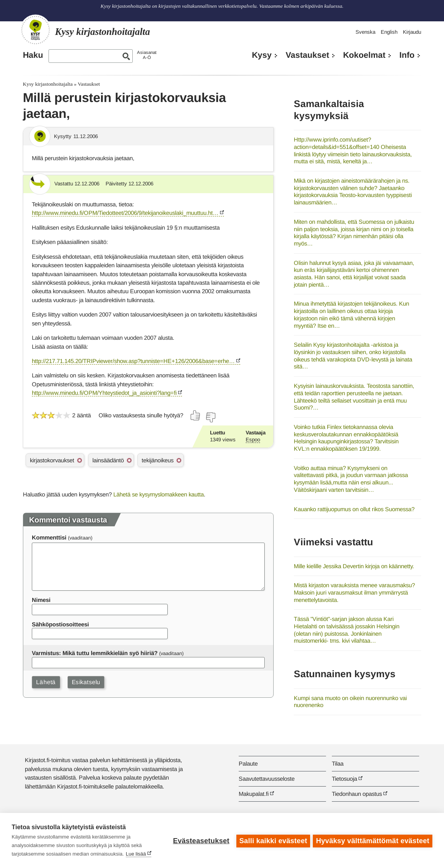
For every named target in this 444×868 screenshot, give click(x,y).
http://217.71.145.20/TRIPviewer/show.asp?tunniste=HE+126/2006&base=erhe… (133, 361)
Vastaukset (307, 55)
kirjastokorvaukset (52, 460)
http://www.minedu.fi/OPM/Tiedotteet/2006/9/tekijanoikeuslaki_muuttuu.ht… (125, 213)
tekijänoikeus (158, 460)
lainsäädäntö (108, 460)
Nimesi (41, 600)
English (389, 32)
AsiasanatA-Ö (147, 55)
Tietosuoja (344, 779)
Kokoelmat (364, 55)
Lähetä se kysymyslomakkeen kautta (159, 494)
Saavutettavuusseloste (267, 779)
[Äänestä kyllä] (196, 415)
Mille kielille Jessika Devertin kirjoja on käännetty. (354, 566)
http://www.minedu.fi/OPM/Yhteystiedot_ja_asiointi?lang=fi (104, 393)
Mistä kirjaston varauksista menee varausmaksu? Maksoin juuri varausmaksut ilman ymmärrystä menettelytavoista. (354, 592)
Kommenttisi (49, 537)
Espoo (253, 440)
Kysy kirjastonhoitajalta (48, 84)
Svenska (365, 32)
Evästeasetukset (200, 840)
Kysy (262, 55)
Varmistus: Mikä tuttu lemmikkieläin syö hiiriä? (95, 653)
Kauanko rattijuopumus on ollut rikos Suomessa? (354, 509)
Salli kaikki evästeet (272, 840)
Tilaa (338, 763)
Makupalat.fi (254, 794)
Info (407, 55)
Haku (33, 55)
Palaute (248, 763)
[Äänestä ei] (210, 417)
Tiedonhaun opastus (357, 794)
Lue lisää (136, 854)
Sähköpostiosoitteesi (60, 624)
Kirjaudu (412, 32)
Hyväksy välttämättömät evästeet (373, 840)
